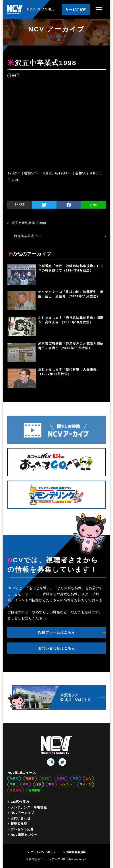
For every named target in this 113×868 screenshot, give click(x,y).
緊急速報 (16, 790)
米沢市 (14, 779)
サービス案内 (76, 9)
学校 (13, 784)
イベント (67, 784)
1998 (13, 76)
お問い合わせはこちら (57, 648)
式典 (26, 784)
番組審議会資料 (76, 852)
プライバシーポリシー (44, 852)
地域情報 (34, 790)
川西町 (61, 779)
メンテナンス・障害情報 (29, 807)
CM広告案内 (20, 802)
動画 (51, 784)
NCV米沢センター (24, 835)
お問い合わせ (21, 818)
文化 (88, 779)
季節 (76, 779)
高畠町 (46, 779)
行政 (38, 784)
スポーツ (86, 784)
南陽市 (30, 779)
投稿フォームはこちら (57, 632)
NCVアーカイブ (22, 813)
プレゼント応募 (22, 829)
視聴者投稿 (19, 824)
